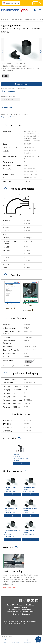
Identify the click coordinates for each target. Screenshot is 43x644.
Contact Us (11, 605)
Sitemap (16, 614)
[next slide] (41, 52)
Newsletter (26, 614)
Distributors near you (8, 96)
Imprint (17, 607)
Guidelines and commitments (20, 609)
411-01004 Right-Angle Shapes (12, 529)
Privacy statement (14, 612)
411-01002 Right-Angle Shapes (12, 506)
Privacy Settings (19, 623)
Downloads (7, 108)
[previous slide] (2, 52)
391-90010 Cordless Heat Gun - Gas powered (21, 453)
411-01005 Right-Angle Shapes (31, 528)
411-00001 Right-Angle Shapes (12, 484)
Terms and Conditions (26, 605)
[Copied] (8, 32)
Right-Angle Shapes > (9, 117)
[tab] (21, 126)
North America (11, 3)
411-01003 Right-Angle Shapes (31, 506)
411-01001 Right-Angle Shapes (31, 484)
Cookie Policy (28, 612)
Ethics (24, 607)
